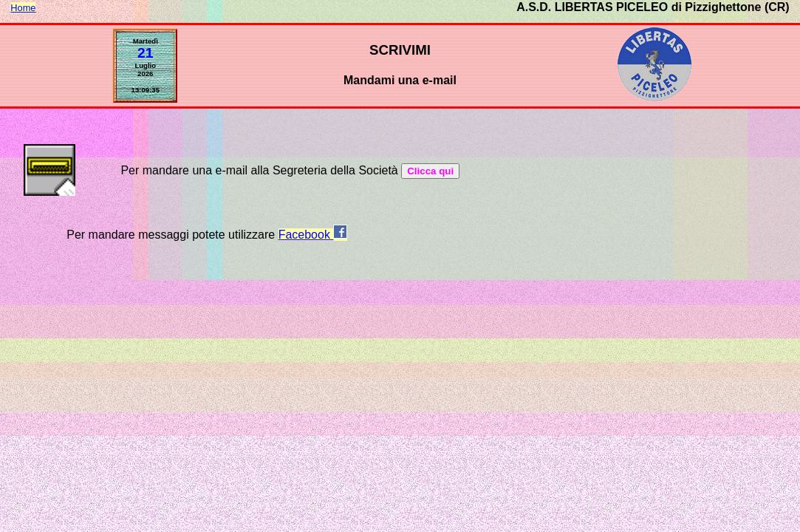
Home (23, 8)
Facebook (313, 235)
